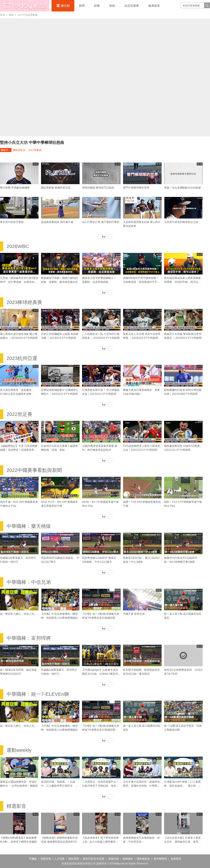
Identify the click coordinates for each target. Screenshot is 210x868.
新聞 (82, 6)
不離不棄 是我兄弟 (134, 614)
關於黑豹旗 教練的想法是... (57, 188)
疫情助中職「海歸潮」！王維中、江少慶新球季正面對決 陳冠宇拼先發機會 (59, 786)
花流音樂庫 (132, 6)
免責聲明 (176, 859)
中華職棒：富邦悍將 (29, 638)
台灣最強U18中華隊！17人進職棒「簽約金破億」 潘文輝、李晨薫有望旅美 (182, 786)
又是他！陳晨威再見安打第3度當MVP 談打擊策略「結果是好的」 (19, 282)
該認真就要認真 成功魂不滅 (57, 222)
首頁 (2, 15)
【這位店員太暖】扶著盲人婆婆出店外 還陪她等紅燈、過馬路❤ (182, 842)
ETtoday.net (117, 863)
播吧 (25, 6)
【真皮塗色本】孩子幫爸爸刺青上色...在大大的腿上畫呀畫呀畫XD (100, 842)
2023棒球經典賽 (24, 302)
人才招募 (59, 859)
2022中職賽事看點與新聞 (34, 470)
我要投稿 (46, 859)
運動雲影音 (19, 150)
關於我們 (74, 859)
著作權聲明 (160, 859)
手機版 (33, 859)
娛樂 (97, 6)
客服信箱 (114, 859)
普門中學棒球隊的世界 (136, 188)
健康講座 (154, 6)
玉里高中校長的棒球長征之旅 (181, 222)
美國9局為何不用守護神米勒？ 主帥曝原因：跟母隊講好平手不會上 (142, 282)
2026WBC (18, 246)
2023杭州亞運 (22, 358)
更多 (105, 237)
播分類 (65, 6)
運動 (11, 15)
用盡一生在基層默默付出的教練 (182, 188)
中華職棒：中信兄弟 (29, 582)
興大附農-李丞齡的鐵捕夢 (15, 188)
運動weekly (19, 750)
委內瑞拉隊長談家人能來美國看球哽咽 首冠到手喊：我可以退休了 (182, 282)
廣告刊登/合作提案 (94, 859)
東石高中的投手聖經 (12, 222)
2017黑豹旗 (35, 150)
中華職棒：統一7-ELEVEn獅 (38, 694)
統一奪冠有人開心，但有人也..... (19, 614)
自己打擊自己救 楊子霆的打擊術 (101, 222)
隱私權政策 (143, 859)
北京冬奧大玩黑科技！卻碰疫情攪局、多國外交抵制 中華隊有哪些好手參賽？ (141, 786)
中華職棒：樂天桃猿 (29, 526)
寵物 (112, 6)
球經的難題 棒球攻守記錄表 (98, 188)
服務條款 (128, 859)
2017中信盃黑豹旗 (27, 15)
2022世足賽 (19, 414)
